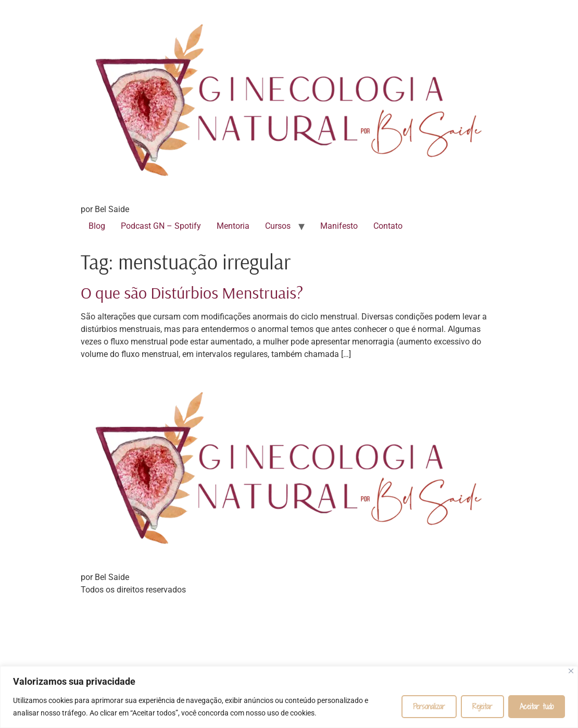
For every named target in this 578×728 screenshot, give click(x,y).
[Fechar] (571, 671)
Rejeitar (482, 706)
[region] (289, 697)
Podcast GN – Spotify (161, 226)
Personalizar (429, 706)
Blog (97, 226)
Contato (388, 226)
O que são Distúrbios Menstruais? (192, 292)
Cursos (278, 226)
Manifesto (339, 226)
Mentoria (233, 226)
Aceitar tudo (537, 706)
